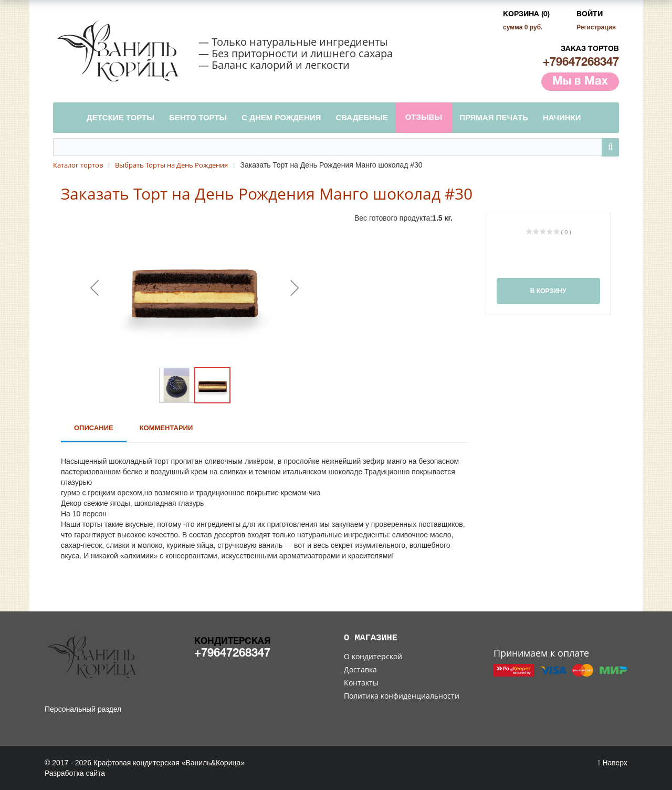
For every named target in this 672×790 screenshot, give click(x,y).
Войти (590, 14)
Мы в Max (580, 81)
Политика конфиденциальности (402, 696)
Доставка (360, 669)
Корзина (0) (526, 14)
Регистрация (596, 27)
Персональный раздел (83, 709)
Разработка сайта (75, 773)
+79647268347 (581, 63)
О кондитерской (373, 656)
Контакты (361, 683)
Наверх (612, 763)
